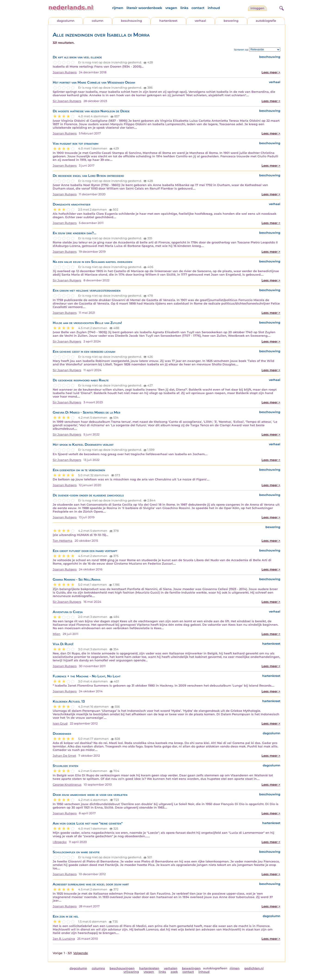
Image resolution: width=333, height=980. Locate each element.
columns (98, 968)
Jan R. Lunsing (64, 939)
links (184, 8)
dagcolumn (66, 21)
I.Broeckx (60, 842)
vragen (171, 8)
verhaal (200, 21)
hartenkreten (149, 968)
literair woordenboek (144, 8)
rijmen (118, 8)
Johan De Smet (64, 756)
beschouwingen (122, 968)
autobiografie (266, 21)
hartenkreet (168, 21)
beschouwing (131, 21)
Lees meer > (271, 72)
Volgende (81, 953)
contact (198, 8)
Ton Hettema (63, 541)
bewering (231, 21)
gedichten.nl (254, 968)
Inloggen (257, 8)
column (98, 21)
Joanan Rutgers (65, 72)
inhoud (214, 8)
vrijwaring (131, 972)
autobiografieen (215, 968)
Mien (57, 634)
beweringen (191, 968)
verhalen (171, 968)
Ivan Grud (60, 723)
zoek (174, 972)
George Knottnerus (67, 785)
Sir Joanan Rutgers (67, 101)
